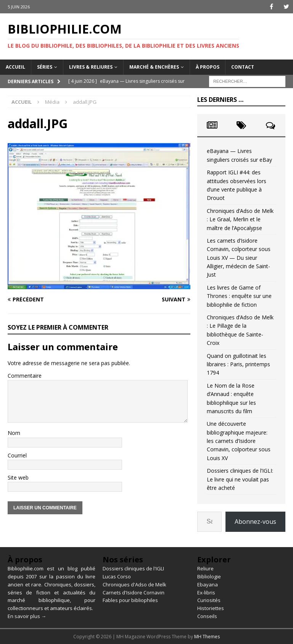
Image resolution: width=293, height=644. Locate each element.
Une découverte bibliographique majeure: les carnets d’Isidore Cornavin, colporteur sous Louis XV (239, 441)
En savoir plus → (27, 616)
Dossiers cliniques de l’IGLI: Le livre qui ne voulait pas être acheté (240, 479)
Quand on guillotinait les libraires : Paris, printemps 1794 (238, 364)
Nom (14, 433)
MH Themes (207, 637)
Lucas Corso (117, 576)
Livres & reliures (91, 67)
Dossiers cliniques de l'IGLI (133, 568)
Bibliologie (209, 576)
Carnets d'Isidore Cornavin (134, 592)
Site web (18, 477)
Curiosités (209, 600)
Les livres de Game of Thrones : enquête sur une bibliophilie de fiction (239, 296)
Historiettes (211, 608)
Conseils (207, 616)
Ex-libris (206, 592)
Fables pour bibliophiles (130, 600)
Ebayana (208, 584)
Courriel (17, 455)
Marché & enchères (154, 67)
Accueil (15, 67)
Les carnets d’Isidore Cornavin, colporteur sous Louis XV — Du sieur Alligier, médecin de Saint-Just (239, 258)
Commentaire (25, 376)
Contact (243, 67)
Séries (45, 67)
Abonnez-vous (255, 522)
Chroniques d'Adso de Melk (134, 584)
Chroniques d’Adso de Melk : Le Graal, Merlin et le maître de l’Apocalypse (240, 219)
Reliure (205, 568)
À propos (208, 67)
